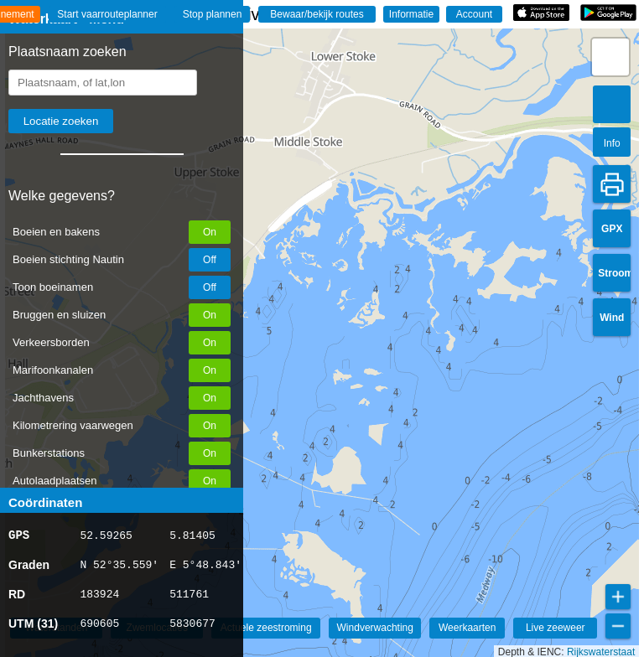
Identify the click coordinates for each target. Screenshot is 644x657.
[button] (610, 57)
